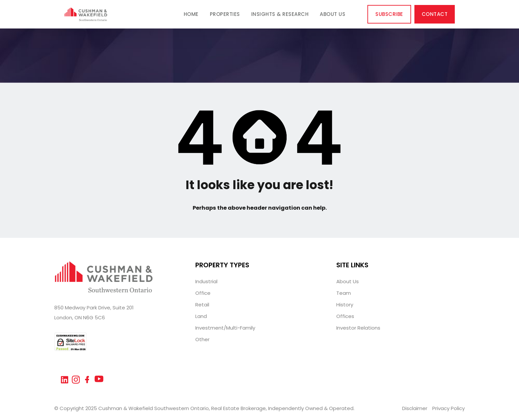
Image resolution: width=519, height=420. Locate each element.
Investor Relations (358, 328)
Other (202, 339)
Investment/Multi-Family (225, 328)
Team (344, 293)
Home (191, 14)
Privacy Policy (448, 408)
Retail (202, 305)
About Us (332, 14)
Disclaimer (415, 408)
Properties (225, 14)
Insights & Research (280, 14)
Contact (435, 14)
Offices (345, 316)
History (345, 305)
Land (201, 316)
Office (203, 293)
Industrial (206, 281)
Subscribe (389, 14)
